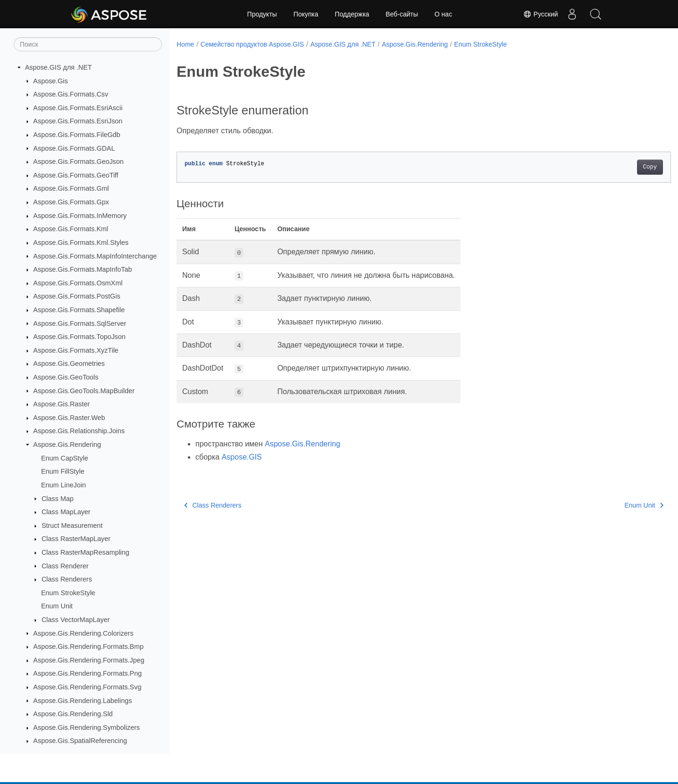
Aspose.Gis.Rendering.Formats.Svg (88, 687)
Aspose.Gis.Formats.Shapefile (79, 310)
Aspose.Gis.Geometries (69, 364)
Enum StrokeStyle (68, 593)
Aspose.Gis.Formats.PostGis (77, 296)
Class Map (57, 499)
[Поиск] (88, 44)
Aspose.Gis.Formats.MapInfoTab (83, 269)
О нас (443, 14)
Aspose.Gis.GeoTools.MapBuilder (84, 391)
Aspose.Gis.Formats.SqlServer (80, 323)
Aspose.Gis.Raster (62, 404)
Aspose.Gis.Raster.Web (69, 418)
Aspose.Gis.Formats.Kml (71, 229)
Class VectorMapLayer (76, 620)
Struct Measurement (72, 525)
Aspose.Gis (51, 81)
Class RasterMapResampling (85, 552)
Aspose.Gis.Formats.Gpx (71, 202)
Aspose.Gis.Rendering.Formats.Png (88, 673)
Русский (541, 14)
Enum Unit (57, 606)
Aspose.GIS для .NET (58, 67)
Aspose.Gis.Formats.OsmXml (78, 283)
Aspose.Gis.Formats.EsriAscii (78, 108)
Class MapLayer (66, 512)
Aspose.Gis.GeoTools (66, 377)
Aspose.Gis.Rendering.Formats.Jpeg (89, 660)
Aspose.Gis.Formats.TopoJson (80, 337)
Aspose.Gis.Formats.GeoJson (79, 162)
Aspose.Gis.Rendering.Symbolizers (87, 727)
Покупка (306, 14)
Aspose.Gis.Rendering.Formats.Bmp (89, 647)
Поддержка (352, 14)
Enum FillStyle (63, 471)
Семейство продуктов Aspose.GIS (252, 44)
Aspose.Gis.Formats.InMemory (80, 216)
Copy (616, 167)
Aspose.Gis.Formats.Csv (71, 94)
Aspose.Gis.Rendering (67, 445)
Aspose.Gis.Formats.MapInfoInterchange (95, 256)
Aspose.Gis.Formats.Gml (71, 188)
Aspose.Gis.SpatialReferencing (80, 741)
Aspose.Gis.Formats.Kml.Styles (81, 242)
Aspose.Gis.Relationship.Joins (79, 431)
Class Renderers (67, 579)
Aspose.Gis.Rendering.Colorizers (84, 633)
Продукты (262, 14)
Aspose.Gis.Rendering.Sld (73, 714)
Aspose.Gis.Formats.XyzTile (76, 350)
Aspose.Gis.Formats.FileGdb (77, 135)
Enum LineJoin (63, 485)
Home (185, 44)
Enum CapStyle (65, 458)
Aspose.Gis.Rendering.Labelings (83, 701)
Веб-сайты (402, 14)
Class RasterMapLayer (76, 539)
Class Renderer (65, 566)
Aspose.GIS (242, 457)
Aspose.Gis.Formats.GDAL (74, 148)
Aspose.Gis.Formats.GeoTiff (76, 175)
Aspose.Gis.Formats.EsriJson (78, 121)
